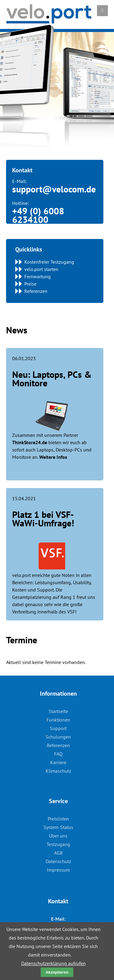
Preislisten (58, 819)
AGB (58, 853)
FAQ (58, 754)
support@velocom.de (54, 189)
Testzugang (58, 844)
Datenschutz (58, 861)
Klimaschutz (58, 771)
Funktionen (58, 720)
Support (58, 728)
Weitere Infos (53, 457)
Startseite (58, 711)
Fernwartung (38, 276)
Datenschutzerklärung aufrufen (54, 963)
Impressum (58, 870)
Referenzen (36, 291)
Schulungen (58, 737)
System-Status (58, 827)
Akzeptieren (57, 972)
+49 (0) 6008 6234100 (38, 215)
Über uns (58, 836)
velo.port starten (41, 269)
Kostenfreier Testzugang (49, 262)
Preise (30, 284)
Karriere (58, 762)
